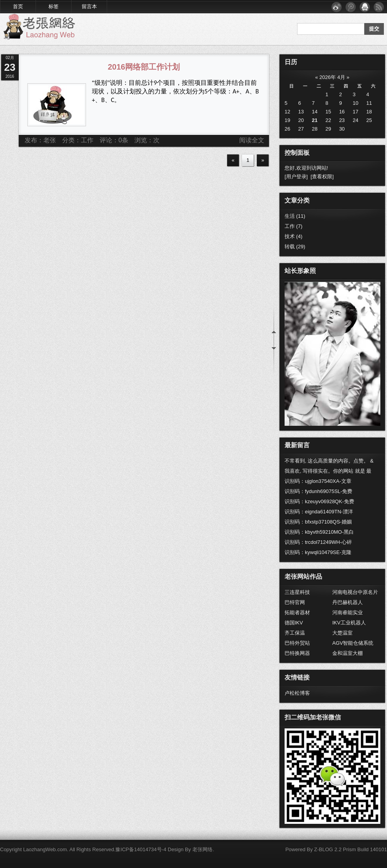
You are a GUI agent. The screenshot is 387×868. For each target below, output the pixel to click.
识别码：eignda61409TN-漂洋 (319, 512)
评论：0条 (114, 140)
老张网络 (202, 849)
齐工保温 (295, 633)
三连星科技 (297, 592)
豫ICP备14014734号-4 (141, 849)
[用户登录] (296, 177)
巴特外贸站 (297, 643)
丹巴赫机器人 (348, 602)
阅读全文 (252, 140)
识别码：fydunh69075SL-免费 (318, 491)
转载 (295, 247)
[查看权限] (322, 177)
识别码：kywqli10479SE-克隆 (318, 552)
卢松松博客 (297, 693)
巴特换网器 (297, 653)
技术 (294, 236)
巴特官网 (295, 602)
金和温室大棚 (348, 653)
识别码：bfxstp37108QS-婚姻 (318, 522)
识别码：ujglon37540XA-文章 (318, 481)
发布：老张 (40, 140)
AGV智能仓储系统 (353, 643)
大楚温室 (342, 633)
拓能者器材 (297, 612)
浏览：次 (147, 140)
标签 (54, 6)
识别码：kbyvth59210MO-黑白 (319, 532)
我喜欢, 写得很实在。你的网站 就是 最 (328, 471)
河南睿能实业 (348, 612)
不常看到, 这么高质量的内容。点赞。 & (329, 461)
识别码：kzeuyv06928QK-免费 (319, 501)
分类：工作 (78, 140)
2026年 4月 (332, 77)
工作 (294, 226)
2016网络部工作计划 (144, 67)
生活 (295, 216)
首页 (18, 6)
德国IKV (294, 623)
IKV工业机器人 (349, 623)
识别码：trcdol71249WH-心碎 (318, 542)
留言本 (89, 6)
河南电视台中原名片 (355, 592)
